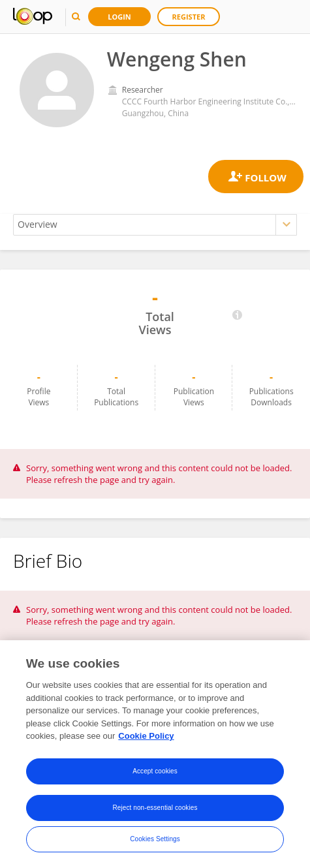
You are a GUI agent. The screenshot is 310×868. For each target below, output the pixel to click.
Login (119, 17)
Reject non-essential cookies (155, 808)
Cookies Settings (155, 839)
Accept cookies (155, 771)
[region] (155, 754)
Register (189, 17)
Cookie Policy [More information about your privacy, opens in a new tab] (146, 736)
